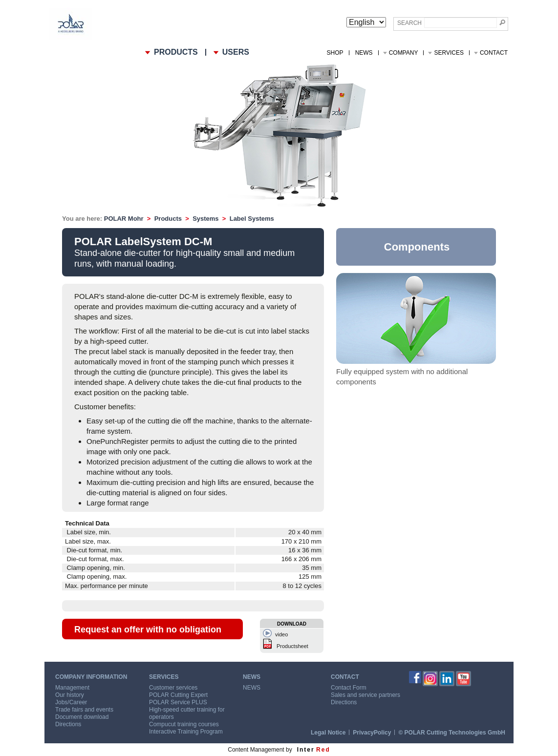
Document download (82, 717)
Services (449, 53)
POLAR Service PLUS (178, 702)
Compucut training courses (184, 724)
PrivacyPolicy (372, 733)
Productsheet (292, 646)
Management (72, 688)
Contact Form (349, 688)
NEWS (364, 53)
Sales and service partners (365, 695)
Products (168, 219)
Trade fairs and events (84, 710)
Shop (335, 53)
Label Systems (252, 219)
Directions (68, 724)
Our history (70, 695)
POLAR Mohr (124, 219)
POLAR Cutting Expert (178, 695)
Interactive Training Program (186, 732)
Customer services (173, 688)
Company (404, 53)
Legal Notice (328, 733)
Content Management (256, 750)
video (281, 634)
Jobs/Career (71, 702)
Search (409, 23)
